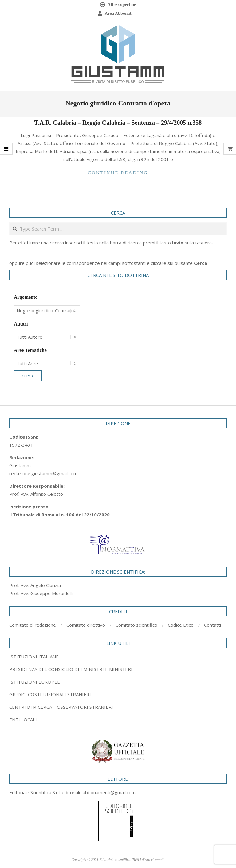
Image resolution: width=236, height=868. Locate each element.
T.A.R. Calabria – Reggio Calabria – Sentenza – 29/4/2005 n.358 (118, 123)
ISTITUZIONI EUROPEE (35, 682)
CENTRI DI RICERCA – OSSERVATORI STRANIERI (61, 707)
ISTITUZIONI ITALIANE (34, 657)
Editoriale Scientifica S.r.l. (35, 792)
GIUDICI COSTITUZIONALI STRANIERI (50, 694)
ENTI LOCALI (23, 720)
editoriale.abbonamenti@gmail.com (99, 792)
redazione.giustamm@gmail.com (43, 473)
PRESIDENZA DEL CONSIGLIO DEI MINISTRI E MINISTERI (71, 669)
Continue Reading (118, 173)
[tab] (118, 669)
